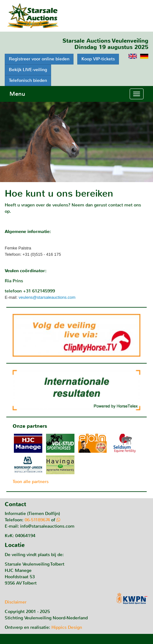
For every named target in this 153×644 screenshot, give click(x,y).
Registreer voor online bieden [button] (39, 59)
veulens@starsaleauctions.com (47, 297)
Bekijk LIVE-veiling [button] (28, 70)
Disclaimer (16, 602)
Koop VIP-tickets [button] (98, 59)
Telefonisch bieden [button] (28, 80)
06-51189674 (37, 520)
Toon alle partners (31, 482)
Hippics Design (67, 627)
